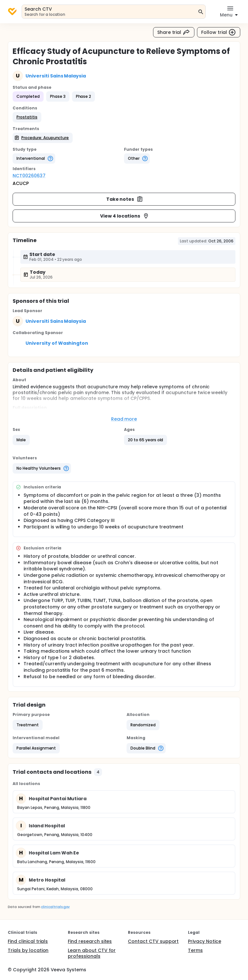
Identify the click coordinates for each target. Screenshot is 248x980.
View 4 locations (125, 216)
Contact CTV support (153, 941)
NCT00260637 (29, 176)
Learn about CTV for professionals (92, 953)
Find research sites (90, 941)
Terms (195, 950)
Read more (124, 419)
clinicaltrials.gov (55, 907)
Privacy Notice (205, 941)
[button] (27, 117)
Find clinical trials (28, 941)
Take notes (125, 199)
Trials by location (28, 950)
